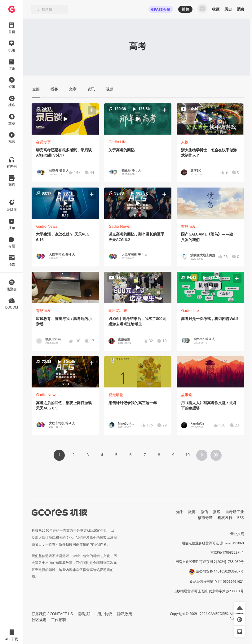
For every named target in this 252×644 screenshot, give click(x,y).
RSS (241, 518)
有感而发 (188, 226)
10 (188, 455)
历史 (228, 9)
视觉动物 (116, 395)
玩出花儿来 (118, 311)
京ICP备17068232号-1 (227, 552)
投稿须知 (85, 614)
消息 (241, 9)
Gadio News (46, 226)
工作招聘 (59, 620)
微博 (192, 512)
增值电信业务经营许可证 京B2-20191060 (213, 543)
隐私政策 (125, 614)
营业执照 (237, 534)
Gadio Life (117, 142)
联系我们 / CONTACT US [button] (52, 614)
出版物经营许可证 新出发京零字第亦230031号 (209, 591)
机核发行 (225, 518)
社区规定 (39, 620)
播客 (217, 512)
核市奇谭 (205, 518)
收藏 (216, 9)
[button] (65, 119)
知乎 (180, 512)
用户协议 (105, 614)
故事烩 (187, 395)
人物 (185, 142)
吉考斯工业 (235, 512)
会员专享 (43, 142)
